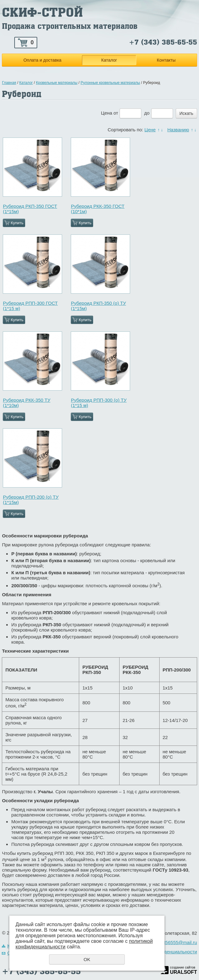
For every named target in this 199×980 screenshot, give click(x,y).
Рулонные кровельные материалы (110, 83)
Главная (9, 83)
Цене (150, 130)
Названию (178, 130)
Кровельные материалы (57, 83)
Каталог (109, 60)
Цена (106, 113)
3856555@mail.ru (179, 942)
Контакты (166, 60)
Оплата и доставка (42, 60)
